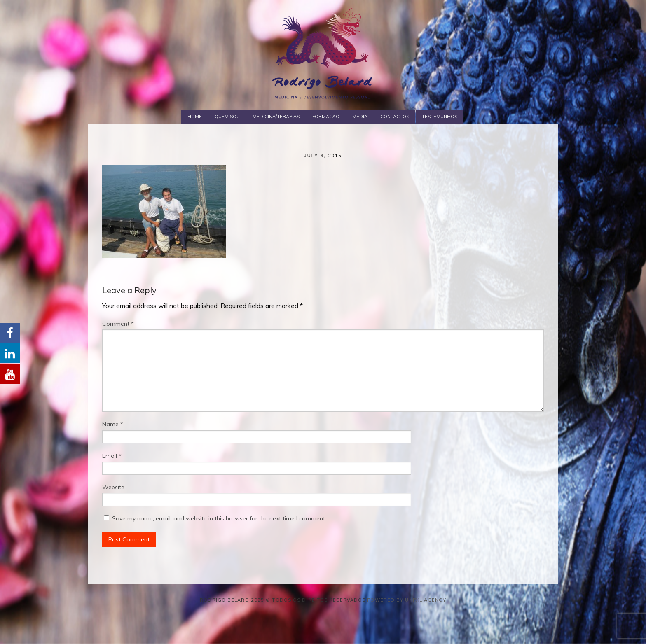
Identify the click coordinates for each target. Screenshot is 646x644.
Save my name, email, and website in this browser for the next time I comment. (219, 518)
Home (195, 117)
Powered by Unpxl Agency (406, 600)
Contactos (395, 117)
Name (113, 424)
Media (360, 117)
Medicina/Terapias (276, 117)
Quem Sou (227, 117)
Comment (118, 324)
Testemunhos (440, 117)
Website (113, 487)
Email (112, 456)
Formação (326, 117)
